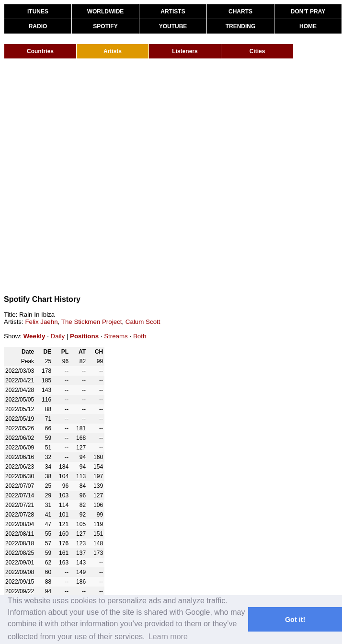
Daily (58, 336)
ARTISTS (173, 11)
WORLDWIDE (106, 11)
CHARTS (240, 11)
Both (140, 336)
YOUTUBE (173, 26)
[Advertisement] (108, 176)
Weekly (34, 336)
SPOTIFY (105, 26)
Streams (116, 336)
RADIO (38, 26)
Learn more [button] (168, 637)
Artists (113, 51)
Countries (40, 51)
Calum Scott (143, 322)
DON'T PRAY (308, 11)
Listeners (185, 51)
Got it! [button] (295, 620)
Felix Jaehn (41, 322)
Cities (257, 51)
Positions (84, 336)
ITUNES (38, 11)
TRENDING (241, 26)
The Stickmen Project (92, 322)
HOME (308, 26)
